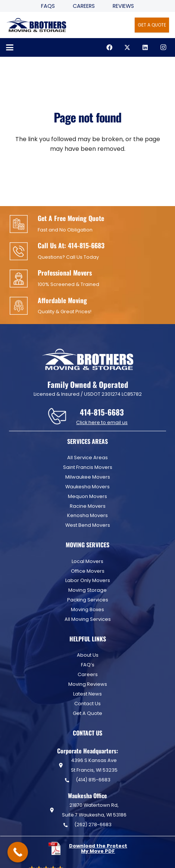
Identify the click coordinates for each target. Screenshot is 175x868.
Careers (84, 6)
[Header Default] (36, 25)
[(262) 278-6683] (69, 825)
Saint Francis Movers (88, 467)
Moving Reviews (88, 684)
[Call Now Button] (18, 852)
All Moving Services (88, 619)
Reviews (123, 6)
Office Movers (88, 571)
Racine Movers (88, 506)
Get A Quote (87, 713)
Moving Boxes (87, 609)
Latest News (87, 694)
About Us (88, 655)
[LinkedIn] (145, 47)
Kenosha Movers (87, 515)
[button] (10, 47)
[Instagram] (163, 47)
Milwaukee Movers (88, 477)
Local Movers (87, 561)
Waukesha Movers (87, 487)
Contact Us (87, 704)
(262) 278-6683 (93, 825)
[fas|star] (58, 848)
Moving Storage (87, 590)
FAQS (48, 6)
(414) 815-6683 (93, 780)
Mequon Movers (87, 496)
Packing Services (88, 600)
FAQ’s (88, 665)
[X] (127, 47)
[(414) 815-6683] (70, 780)
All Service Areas (87, 458)
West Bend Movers (88, 525)
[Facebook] (109, 47)
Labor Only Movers (88, 580)
